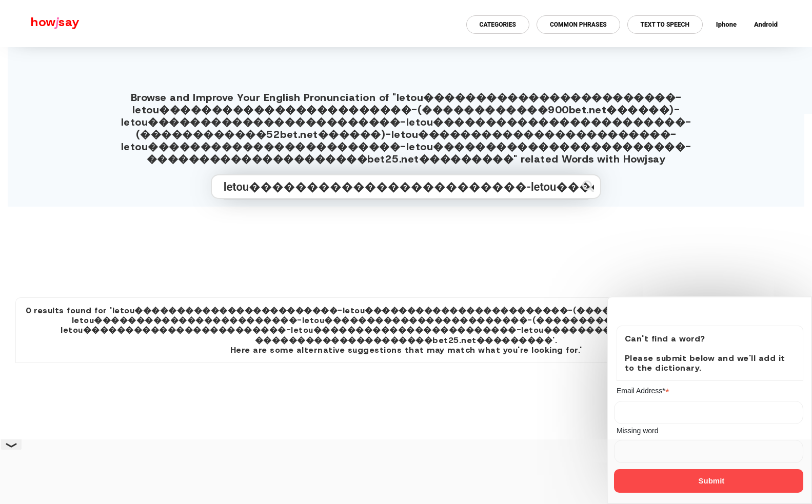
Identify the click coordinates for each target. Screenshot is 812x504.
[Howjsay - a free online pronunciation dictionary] (40, 24)
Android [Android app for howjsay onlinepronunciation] (766, 24)
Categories (498, 25)
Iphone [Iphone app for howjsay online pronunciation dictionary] (726, 24)
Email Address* (643, 391)
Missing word (638, 431)
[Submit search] (588, 186)
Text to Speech (665, 25)
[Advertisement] (406, 248)
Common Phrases (578, 25)
